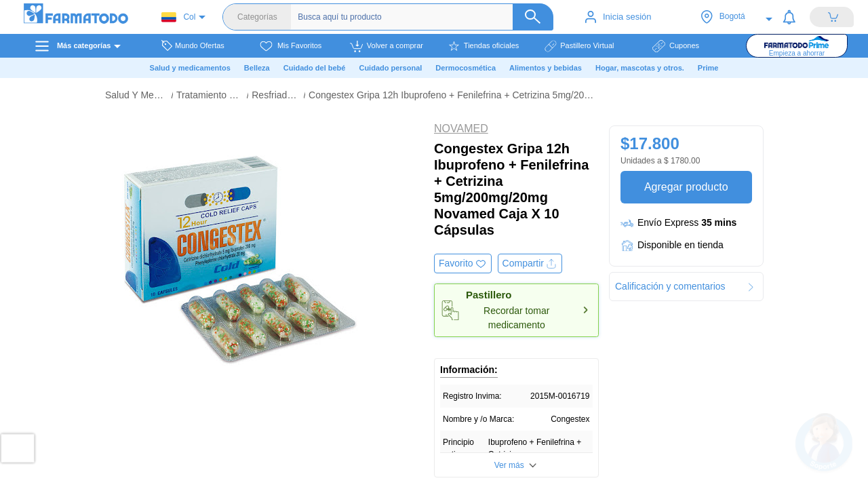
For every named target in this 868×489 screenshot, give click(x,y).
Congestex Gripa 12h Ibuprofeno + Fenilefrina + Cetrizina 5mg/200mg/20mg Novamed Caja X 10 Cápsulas (453, 95)
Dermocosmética (466, 68)
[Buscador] (423, 17)
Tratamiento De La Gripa (210, 95)
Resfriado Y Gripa (276, 95)
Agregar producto (686, 187)
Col (178, 17)
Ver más (509, 465)
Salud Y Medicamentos (136, 95)
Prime (708, 68)
